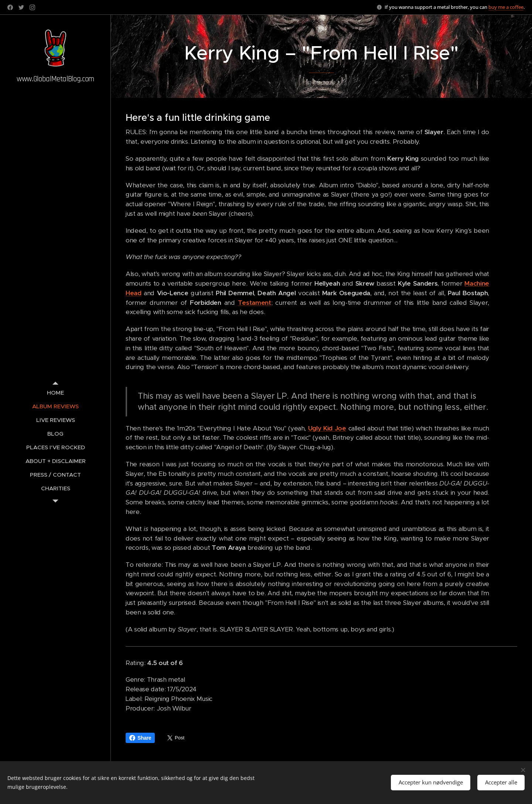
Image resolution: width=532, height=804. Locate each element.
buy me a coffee (506, 7)
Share (140, 738)
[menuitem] (55, 393)
